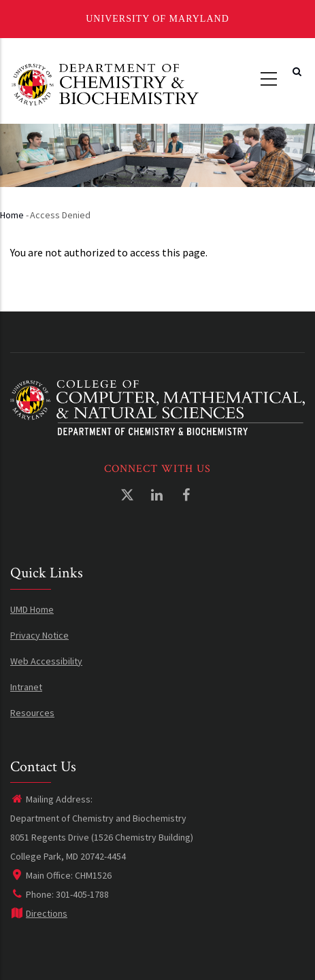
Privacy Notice (39, 635)
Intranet (26, 687)
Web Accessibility (46, 661)
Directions (39, 913)
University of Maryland (157, 19)
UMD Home (32, 609)
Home (12, 215)
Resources (32, 713)
